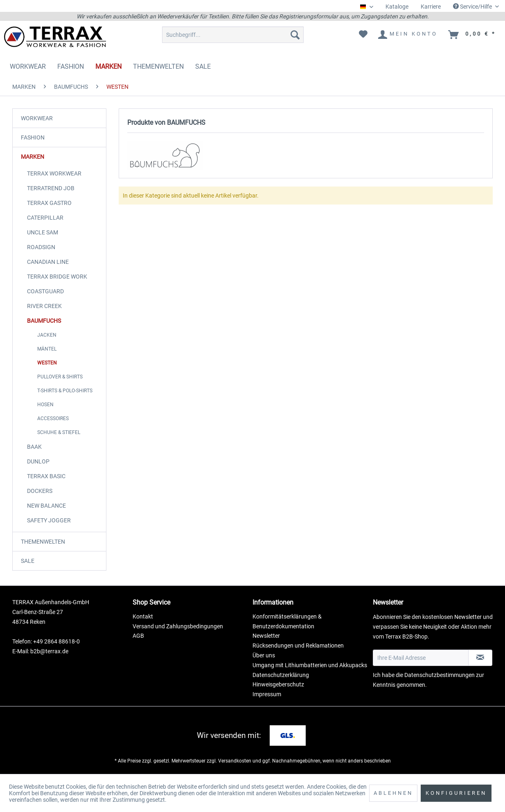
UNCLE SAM (43, 232)
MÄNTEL (47, 349)
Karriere (431, 7)
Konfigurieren (456, 793)
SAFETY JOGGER (49, 520)
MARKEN (33, 157)
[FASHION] (71, 66)
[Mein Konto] (408, 35)
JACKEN (47, 335)
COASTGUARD (45, 291)
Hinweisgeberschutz (278, 684)
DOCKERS (40, 491)
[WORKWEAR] (28, 66)
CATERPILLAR (45, 218)
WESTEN (47, 363)
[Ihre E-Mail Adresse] (421, 658)
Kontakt (143, 616)
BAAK (34, 447)
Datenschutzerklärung (281, 675)
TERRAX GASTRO (49, 203)
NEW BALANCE (46, 506)
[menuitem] (397, 7)
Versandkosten (235, 761)
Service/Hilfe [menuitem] (473, 7)
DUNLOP (38, 461)
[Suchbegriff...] (233, 35)
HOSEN (45, 405)
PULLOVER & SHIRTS (60, 377)
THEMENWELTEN (43, 542)
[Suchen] (295, 35)
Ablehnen (393, 793)
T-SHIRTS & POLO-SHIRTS (65, 391)
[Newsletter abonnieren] (480, 658)
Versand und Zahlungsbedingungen (178, 626)
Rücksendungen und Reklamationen (298, 646)
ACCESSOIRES (53, 418)
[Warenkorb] (472, 35)
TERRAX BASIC (46, 476)
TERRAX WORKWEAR (54, 173)
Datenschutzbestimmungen (440, 675)
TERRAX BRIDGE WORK (57, 277)
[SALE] (203, 66)
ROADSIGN (41, 247)
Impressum (267, 694)
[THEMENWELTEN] (158, 66)
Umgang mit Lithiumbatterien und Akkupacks (310, 665)
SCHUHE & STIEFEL (59, 432)
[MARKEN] (108, 66)
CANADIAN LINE (48, 262)
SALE (28, 561)
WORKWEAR (37, 118)
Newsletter (266, 636)
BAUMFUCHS (44, 321)
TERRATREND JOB (51, 188)
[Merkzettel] (363, 35)
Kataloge (397, 7)
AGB (138, 636)
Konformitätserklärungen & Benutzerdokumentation (287, 621)
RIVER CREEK (44, 306)
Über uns (264, 655)
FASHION (33, 137)
